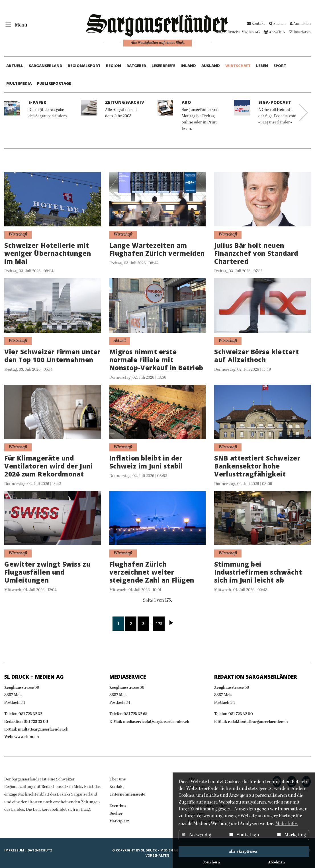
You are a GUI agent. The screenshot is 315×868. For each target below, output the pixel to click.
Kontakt (256, 24)
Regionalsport (84, 66)
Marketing (292, 835)
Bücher (116, 814)
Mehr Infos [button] (287, 824)
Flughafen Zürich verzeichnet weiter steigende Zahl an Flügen (152, 572)
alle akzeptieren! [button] (244, 852)
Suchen (277, 24)
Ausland (211, 66)
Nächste (171, 624)
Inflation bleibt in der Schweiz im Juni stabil (146, 462)
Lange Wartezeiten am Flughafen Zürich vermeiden (157, 249)
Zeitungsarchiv (125, 102)
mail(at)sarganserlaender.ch (43, 730)
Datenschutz (40, 850)
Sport (280, 66)
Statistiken (244, 835)
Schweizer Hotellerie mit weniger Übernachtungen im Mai (48, 253)
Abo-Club (274, 32)
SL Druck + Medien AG (239, 32)
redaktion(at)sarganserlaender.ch (258, 722)
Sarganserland (46, 66)
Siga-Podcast (275, 102)
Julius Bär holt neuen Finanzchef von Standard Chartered (256, 253)
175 (159, 623)
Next (304, 112)
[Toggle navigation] (14, 25)
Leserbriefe (163, 66)
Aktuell (15, 66)
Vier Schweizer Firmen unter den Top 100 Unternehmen (52, 356)
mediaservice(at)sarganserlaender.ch (156, 722)
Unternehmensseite (127, 795)
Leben (262, 66)
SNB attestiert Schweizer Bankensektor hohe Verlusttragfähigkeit (257, 466)
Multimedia (19, 83)
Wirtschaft (238, 66)
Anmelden (300, 24)
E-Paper (37, 102)
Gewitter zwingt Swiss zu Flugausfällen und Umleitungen (47, 572)
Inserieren (300, 32)
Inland (188, 66)
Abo (186, 102)
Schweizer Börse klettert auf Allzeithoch (256, 356)
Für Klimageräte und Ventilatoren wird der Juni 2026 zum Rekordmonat (48, 466)
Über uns (117, 779)
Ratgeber (136, 66)
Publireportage (54, 83)
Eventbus (118, 806)
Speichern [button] (211, 863)
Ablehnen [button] (276, 863)
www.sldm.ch (27, 737)
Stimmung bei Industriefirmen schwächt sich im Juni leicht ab (258, 572)
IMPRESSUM (14, 850)
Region (113, 66)
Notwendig (196, 835)
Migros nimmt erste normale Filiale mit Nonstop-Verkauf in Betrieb (156, 360)
